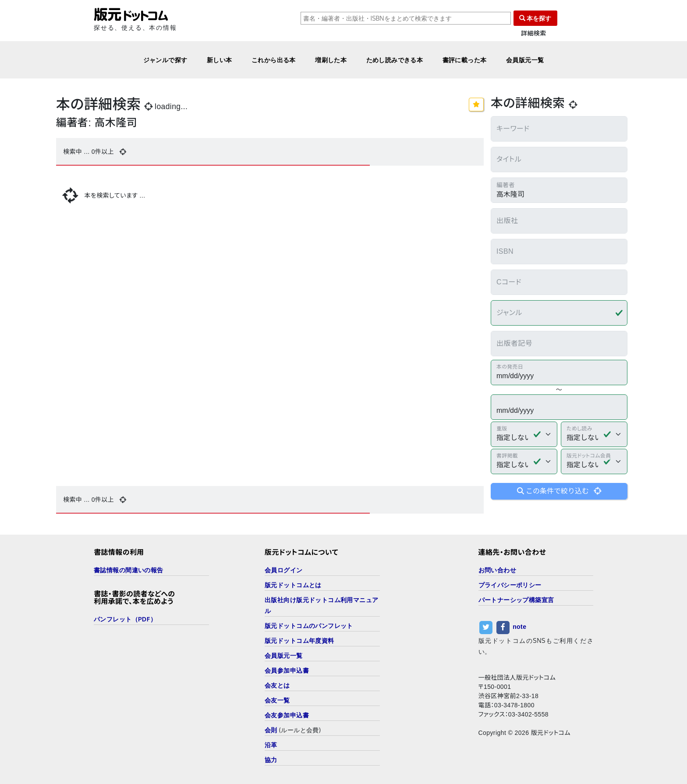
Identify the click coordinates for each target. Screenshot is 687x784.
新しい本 (220, 60)
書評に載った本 (465, 60)
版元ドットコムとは (293, 585)
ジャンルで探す (165, 60)
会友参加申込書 (287, 715)
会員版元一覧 (525, 60)
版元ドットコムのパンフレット (309, 626)
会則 (271, 730)
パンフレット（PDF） (125, 619)
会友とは (277, 685)
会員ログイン (284, 570)
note (519, 627)
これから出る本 (274, 60)
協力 (271, 760)
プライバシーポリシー (510, 585)
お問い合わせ (498, 570)
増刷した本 (331, 60)
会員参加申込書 (287, 670)
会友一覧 (277, 700)
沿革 (271, 745)
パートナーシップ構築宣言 (516, 600)
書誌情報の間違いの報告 (129, 570)
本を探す (535, 18)
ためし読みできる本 (395, 60)
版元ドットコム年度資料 (299, 640)
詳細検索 (534, 34)
